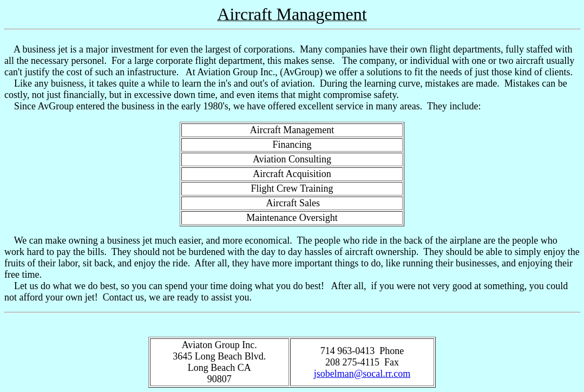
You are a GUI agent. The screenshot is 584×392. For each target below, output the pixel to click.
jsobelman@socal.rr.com (362, 374)
